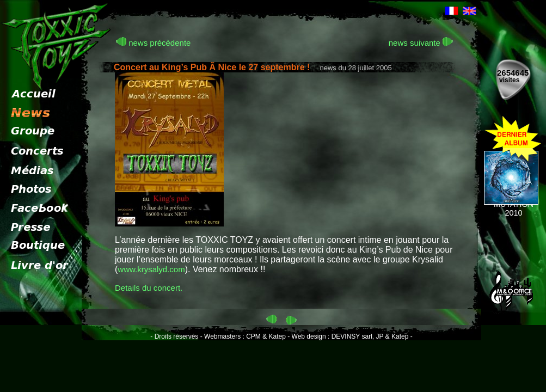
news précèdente (153, 43)
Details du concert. (149, 288)
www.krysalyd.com (151, 269)
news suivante (421, 43)
